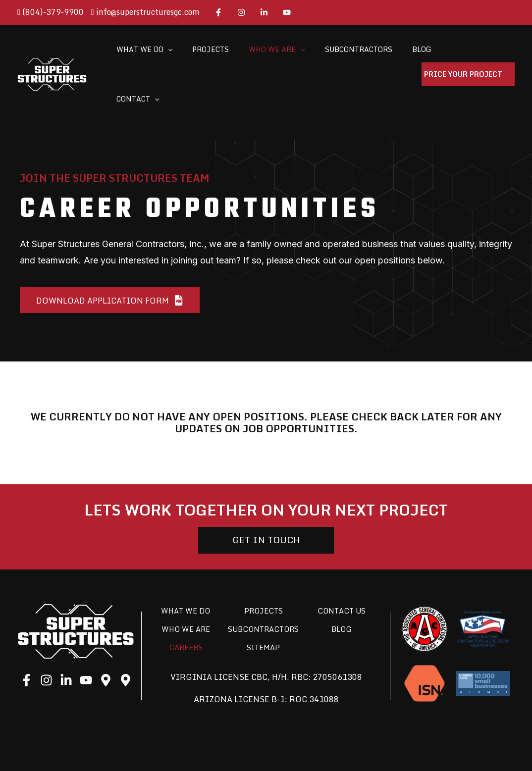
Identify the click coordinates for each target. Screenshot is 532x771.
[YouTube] (287, 12)
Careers (186, 617)
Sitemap (264, 617)
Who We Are (186, 585)
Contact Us (342, 566)
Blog (342, 585)
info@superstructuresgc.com (145, 12)
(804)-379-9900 (51, 12)
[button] (108, 252)
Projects (263, 566)
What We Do (186, 566)
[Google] (106, 636)
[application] (166, 50)
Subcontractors (264, 592)
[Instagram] (241, 12)
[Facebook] (218, 12)
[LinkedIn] (264, 12)
